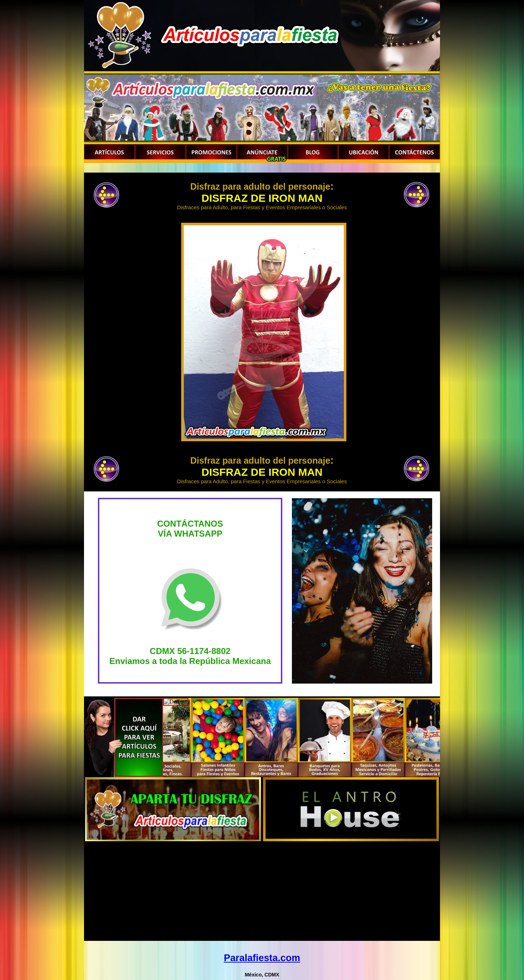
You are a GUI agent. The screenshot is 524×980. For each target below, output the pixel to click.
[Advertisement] (262, 891)
